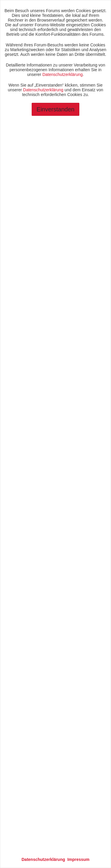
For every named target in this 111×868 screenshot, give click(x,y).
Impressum (79, 859)
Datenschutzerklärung (62, 74)
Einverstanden (56, 109)
